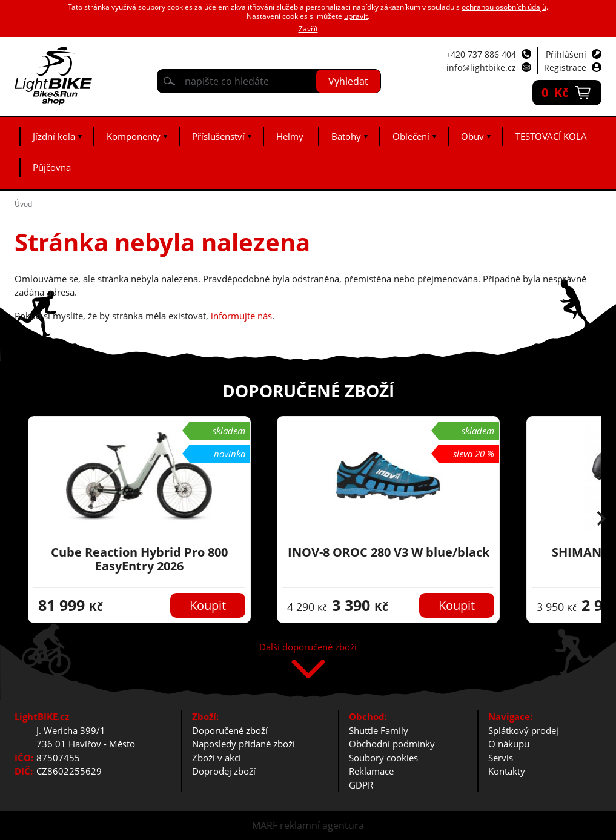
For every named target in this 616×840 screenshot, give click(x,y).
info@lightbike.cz (481, 68)
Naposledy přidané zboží (243, 744)
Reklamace (371, 771)
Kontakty (507, 771)
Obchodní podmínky (392, 744)
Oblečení (411, 136)
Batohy (346, 136)
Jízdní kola (54, 136)
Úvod (23, 204)
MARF (265, 825)
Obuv (472, 136)
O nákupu (509, 744)
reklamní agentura (322, 825)
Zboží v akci (217, 758)
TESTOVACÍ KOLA (551, 136)
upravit (356, 16)
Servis (501, 758)
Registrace (565, 68)
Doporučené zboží (230, 730)
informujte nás (241, 316)
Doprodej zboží (224, 771)
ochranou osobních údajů (504, 7)
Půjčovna (52, 167)
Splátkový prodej (523, 730)
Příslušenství (218, 136)
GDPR (361, 785)
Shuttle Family (379, 730)
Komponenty (134, 136)
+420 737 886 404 (481, 54)
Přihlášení (566, 54)
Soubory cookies (383, 758)
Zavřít (308, 29)
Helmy (290, 136)
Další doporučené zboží (308, 648)
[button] (601, 520)
